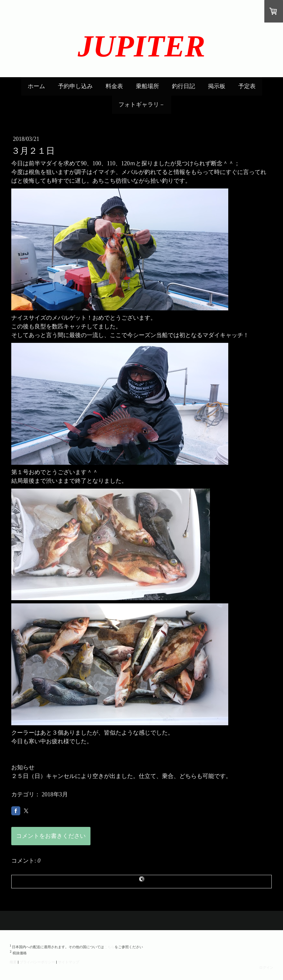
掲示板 (217, 86)
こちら (109, 946)
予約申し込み (75, 86)
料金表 (114, 86)
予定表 (247, 86)
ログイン (266, 967)
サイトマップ (69, 962)
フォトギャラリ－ (142, 105)
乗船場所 (147, 86)
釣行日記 (184, 86)
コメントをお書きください (51, 836)
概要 (13, 962)
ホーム (36, 86)
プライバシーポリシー (37, 962)
